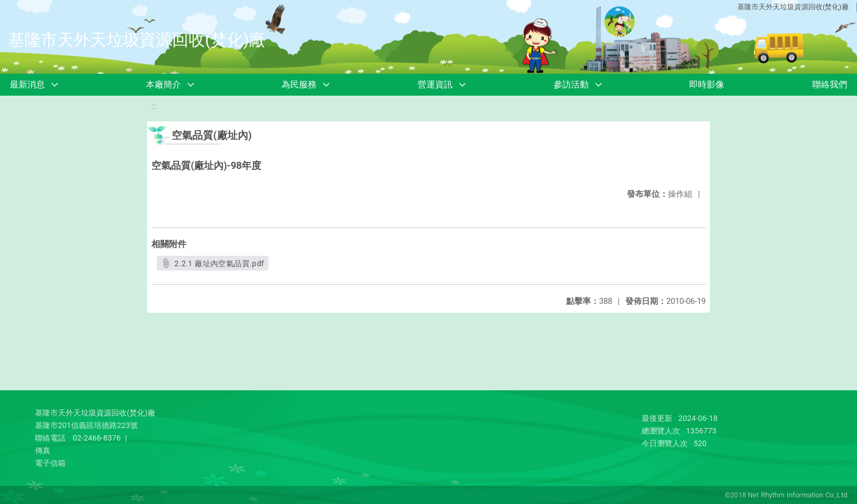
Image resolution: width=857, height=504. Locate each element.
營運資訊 (435, 84)
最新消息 (27, 84)
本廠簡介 (163, 84)
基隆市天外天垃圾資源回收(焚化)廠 (793, 7)
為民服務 (299, 84)
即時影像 (707, 84)
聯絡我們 (830, 84)
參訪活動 (571, 84)
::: (154, 106)
